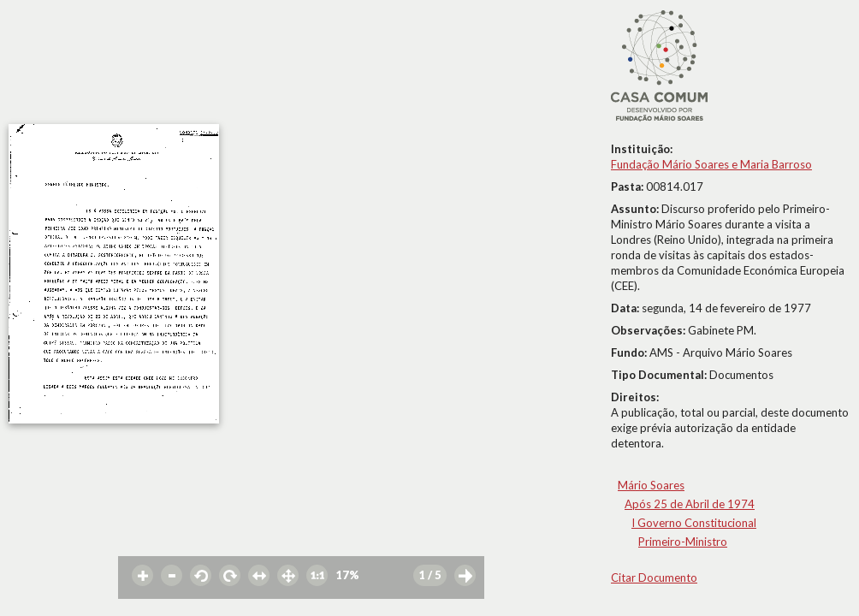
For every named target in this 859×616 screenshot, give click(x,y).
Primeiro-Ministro (683, 542)
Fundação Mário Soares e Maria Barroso (711, 164)
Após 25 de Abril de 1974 (690, 504)
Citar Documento (654, 577)
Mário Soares (651, 485)
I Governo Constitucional (694, 523)
